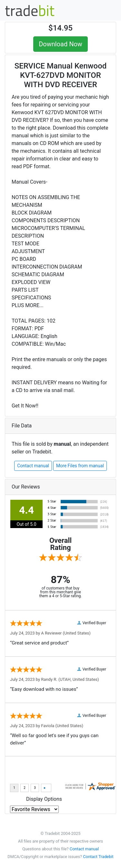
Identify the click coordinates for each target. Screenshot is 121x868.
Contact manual (33, 466)
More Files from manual (80, 466)
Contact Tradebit (98, 857)
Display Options (44, 799)
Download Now (60, 44)
